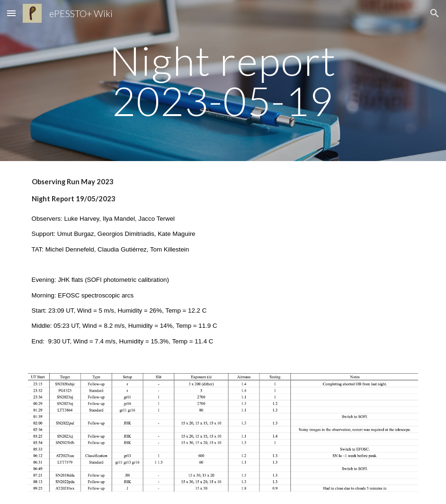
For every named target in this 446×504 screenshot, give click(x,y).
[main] (223, 81)
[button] (11, 13)
